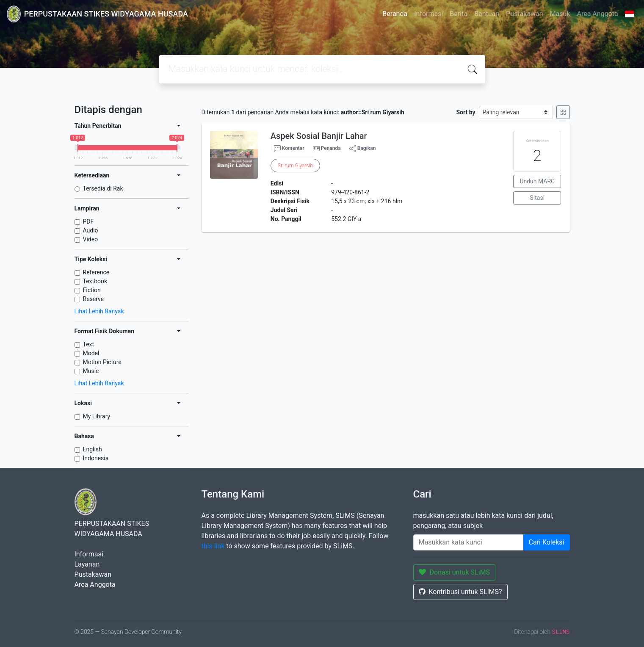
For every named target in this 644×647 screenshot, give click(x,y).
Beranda (395, 14)
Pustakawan (524, 14)
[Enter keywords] (468, 542)
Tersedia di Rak (103, 188)
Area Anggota (598, 14)
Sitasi (538, 198)
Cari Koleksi (547, 542)
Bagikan (363, 149)
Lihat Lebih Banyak (99, 311)
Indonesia (96, 458)
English (93, 449)
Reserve (94, 299)
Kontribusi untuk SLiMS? (460, 592)
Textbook (95, 281)
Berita (459, 14)
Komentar (289, 149)
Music (91, 371)
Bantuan (487, 14)
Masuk (560, 14)
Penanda (331, 148)
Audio (91, 230)
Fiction (92, 290)
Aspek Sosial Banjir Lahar (319, 136)
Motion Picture (102, 362)
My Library (97, 416)
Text (89, 344)
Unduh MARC (537, 181)
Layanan (87, 564)
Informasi (428, 14)
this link (213, 546)
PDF (88, 221)
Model (91, 353)
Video (91, 239)
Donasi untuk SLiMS (455, 572)
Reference (96, 272)
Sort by (466, 112)
